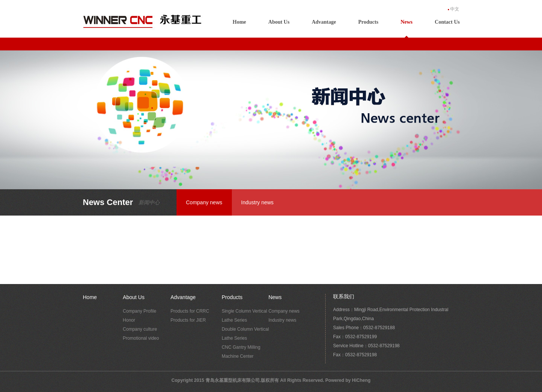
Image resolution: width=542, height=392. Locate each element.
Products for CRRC (190, 311)
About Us (279, 22)
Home (239, 22)
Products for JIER (188, 320)
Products (368, 22)
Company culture (140, 329)
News (406, 22)
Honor (129, 320)
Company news (204, 202)
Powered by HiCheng (348, 380)
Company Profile (139, 311)
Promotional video (141, 338)
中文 (455, 9)
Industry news (257, 202)
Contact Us (447, 22)
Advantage (324, 22)
